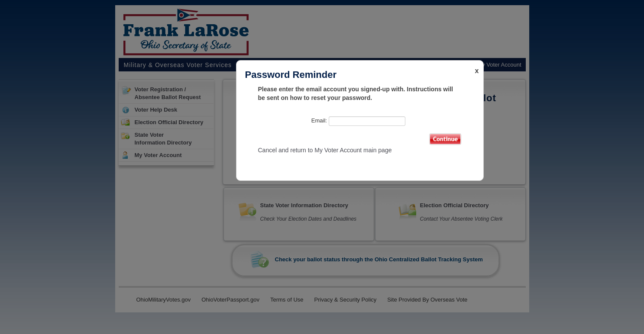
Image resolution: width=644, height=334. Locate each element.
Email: (358, 121)
